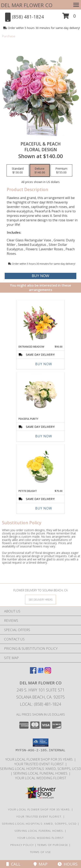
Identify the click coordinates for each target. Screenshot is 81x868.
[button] (69, 17)
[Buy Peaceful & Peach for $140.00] (40, 276)
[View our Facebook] (33, 672)
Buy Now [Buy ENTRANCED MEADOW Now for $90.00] (44, 364)
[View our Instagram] (48, 672)
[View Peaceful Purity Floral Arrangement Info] (41, 394)
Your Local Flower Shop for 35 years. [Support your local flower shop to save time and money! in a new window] (40, 759)
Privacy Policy (22, 845)
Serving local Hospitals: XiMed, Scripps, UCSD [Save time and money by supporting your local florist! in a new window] (40, 769)
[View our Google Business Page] (40, 672)
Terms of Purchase (53, 845)
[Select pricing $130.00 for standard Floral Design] (18, 170)
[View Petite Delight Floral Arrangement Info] (41, 466)
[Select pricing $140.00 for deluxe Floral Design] (40, 170)
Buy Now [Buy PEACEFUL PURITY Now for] (44, 436)
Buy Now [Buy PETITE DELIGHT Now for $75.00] (44, 508)
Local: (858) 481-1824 (40, 704)
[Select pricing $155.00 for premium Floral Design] (61, 170)
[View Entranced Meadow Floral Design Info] (40, 321)
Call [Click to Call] (13, 864)
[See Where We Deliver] (40, 599)
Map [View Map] (40, 864)
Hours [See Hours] (68, 864)
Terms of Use (40, 852)
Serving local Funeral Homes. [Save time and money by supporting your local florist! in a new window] (41, 773)
